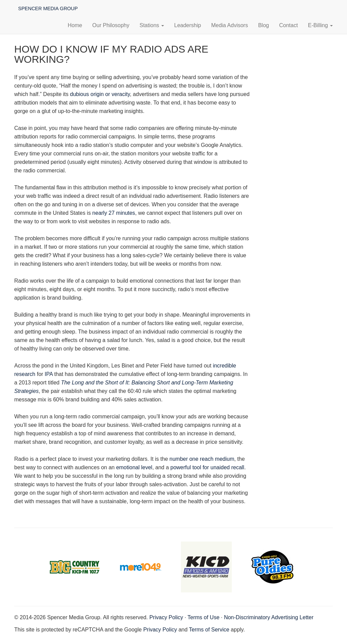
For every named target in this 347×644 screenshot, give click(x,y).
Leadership (188, 25)
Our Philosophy (111, 25)
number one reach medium (202, 459)
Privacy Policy (166, 617)
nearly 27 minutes (114, 213)
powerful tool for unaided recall (207, 467)
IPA (49, 374)
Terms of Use (203, 617)
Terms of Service (209, 630)
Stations (152, 25)
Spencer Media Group (47, 8)
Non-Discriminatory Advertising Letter (269, 617)
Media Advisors (230, 25)
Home (75, 25)
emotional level (134, 467)
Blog (264, 25)
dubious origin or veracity (100, 94)
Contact (289, 25)
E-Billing (320, 25)
